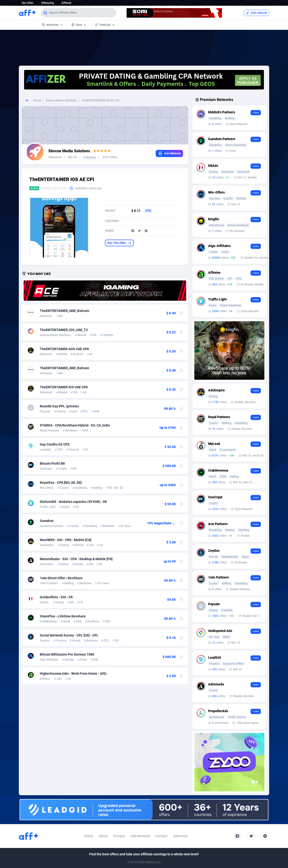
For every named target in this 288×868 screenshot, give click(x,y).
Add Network (140, 836)
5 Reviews (90, 157)
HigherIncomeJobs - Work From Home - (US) (73, 673)
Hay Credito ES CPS (55, 444)
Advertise (180, 836)
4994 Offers (110, 157)
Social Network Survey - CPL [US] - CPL (69, 635)
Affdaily (67, 3)
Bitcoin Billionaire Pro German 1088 (67, 654)
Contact (161, 836)
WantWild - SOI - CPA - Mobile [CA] (66, 540)
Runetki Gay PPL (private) (59, 406)
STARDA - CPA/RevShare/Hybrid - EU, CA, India (75, 425)
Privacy (119, 836)
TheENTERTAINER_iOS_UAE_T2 (64, 330)
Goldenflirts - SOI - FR (56, 597)
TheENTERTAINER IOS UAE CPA (64, 387)
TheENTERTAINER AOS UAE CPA (64, 349)
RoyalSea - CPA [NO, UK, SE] (61, 483)
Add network (257, 13)
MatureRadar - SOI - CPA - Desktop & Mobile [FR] (76, 559)
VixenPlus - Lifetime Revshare (63, 616)
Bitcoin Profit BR (52, 463)
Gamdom (47, 521)
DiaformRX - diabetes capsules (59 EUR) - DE (73, 502)
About (103, 836)
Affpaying (48, 3)
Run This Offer (119, 243)
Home (37, 100)
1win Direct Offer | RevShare (61, 578)
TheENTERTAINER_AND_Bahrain (64, 311)
